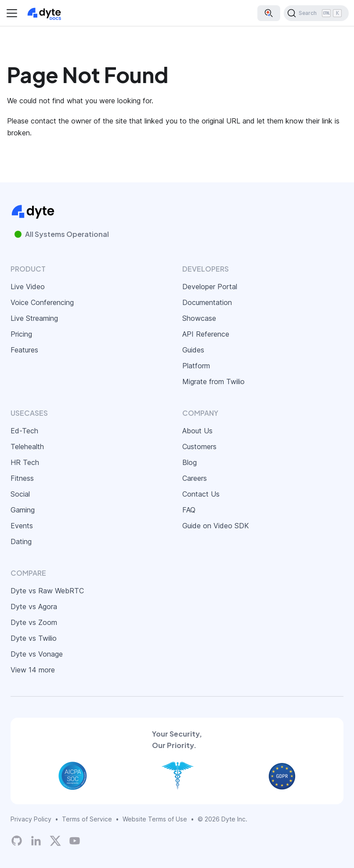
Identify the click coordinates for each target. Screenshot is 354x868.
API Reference (206, 334)
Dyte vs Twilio (34, 638)
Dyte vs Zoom (34, 622)
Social (20, 494)
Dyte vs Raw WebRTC (47, 591)
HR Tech (25, 462)
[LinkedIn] (36, 841)
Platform (196, 366)
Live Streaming (34, 318)
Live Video (28, 287)
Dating (21, 541)
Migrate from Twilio (213, 381)
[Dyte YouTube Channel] (75, 841)
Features (24, 350)
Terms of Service (87, 819)
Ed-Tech (24, 431)
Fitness (22, 478)
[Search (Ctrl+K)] (316, 13)
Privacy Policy (31, 819)
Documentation (207, 302)
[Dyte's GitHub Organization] (17, 841)
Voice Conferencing (42, 302)
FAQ (189, 510)
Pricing (21, 334)
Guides (193, 350)
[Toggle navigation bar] (12, 13)
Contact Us (201, 494)
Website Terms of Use (155, 819)
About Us (197, 431)
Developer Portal (210, 287)
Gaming (23, 510)
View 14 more (33, 670)
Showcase (199, 318)
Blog (190, 462)
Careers (195, 478)
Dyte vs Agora (34, 607)
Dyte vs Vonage (37, 654)
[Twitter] (55, 841)
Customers (199, 447)
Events (22, 526)
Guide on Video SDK (216, 526)
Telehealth (27, 447)
